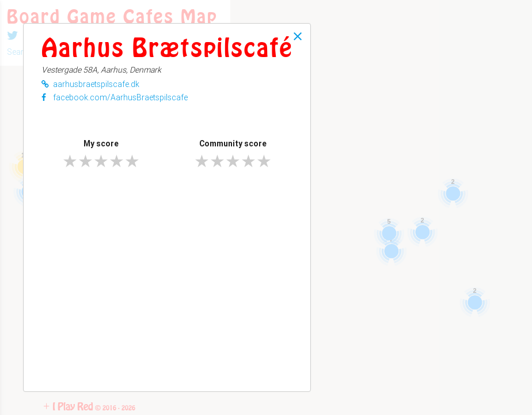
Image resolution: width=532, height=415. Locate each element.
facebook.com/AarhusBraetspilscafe (115, 97)
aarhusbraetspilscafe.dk (90, 84)
